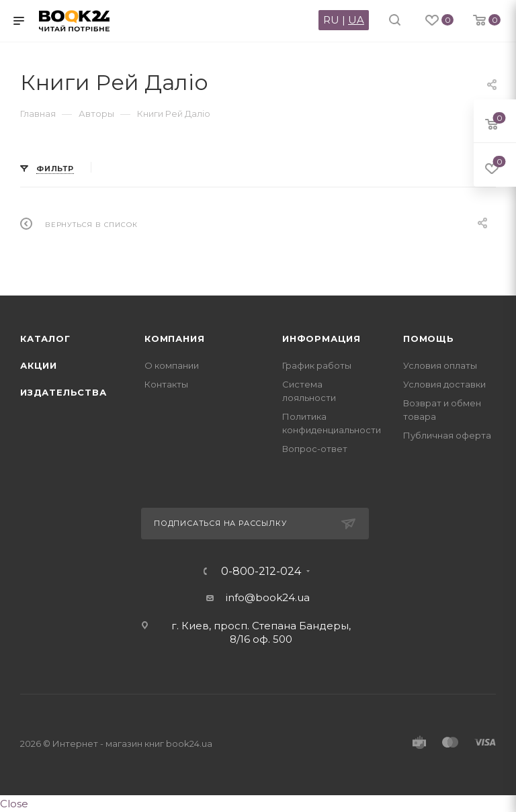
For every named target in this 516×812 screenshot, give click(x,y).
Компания (174, 339)
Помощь (429, 339)
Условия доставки (444, 384)
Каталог (45, 339)
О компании (172, 365)
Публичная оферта (447, 435)
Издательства (63, 392)
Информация (321, 339)
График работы (317, 365)
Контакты (166, 384)
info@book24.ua (268, 597)
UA (356, 20)
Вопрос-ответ (315, 449)
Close (14, 804)
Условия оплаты (440, 365)
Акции (39, 365)
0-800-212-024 (261, 572)
